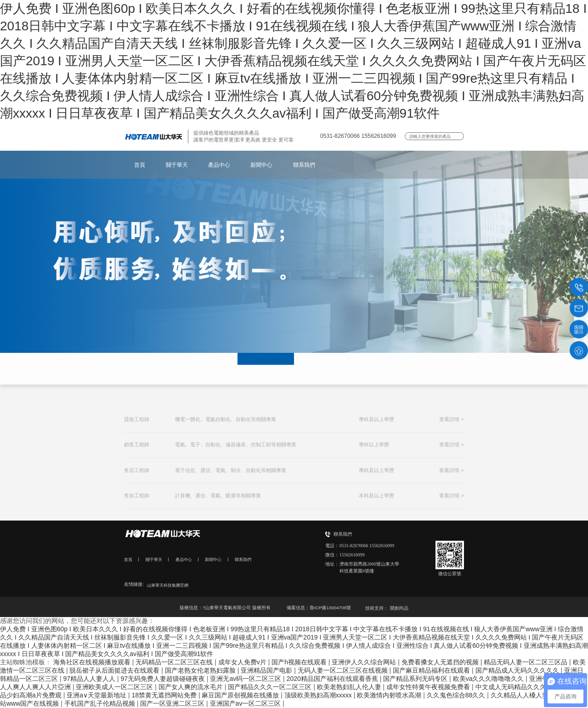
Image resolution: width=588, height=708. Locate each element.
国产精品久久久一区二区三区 (271, 687)
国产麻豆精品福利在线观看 (432, 670)
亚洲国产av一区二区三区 (246, 703)
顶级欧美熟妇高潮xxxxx (319, 695)
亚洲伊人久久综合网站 (365, 662)
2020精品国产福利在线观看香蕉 (333, 679)
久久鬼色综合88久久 (457, 695)
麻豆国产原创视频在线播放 (241, 695)
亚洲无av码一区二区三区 (246, 679)
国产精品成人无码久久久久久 (518, 670)
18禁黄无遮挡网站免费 (165, 695)
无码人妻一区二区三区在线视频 (344, 670)
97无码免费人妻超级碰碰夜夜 (163, 679)
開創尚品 (399, 608)
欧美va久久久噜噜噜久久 (489, 679)
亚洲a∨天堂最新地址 (97, 695)
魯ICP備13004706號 (330, 608)
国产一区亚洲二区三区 (173, 703)
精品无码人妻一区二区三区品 (526, 662)
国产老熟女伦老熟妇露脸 (201, 670)
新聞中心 (261, 165)
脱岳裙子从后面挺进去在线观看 (115, 670)
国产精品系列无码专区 (416, 679)
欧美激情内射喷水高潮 (390, 695)
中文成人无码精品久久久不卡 (518, 687)
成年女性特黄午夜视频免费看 (429, 687)
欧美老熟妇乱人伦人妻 (350, 687)
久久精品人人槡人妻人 (524, 695)
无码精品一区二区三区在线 (175, 662)
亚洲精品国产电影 (267, 670)
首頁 (140, 165)
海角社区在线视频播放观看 (93, 662)
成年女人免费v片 (243, 662)
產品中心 (219, 165)
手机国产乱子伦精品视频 (101, 703)
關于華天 (177, 165)
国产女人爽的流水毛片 (192, 687)
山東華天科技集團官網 (170, 585)
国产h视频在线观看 (300, 662)
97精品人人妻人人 (90, 679)
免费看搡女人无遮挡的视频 (441, 662)
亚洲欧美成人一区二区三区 (115, 687)
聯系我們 (304, 165)
